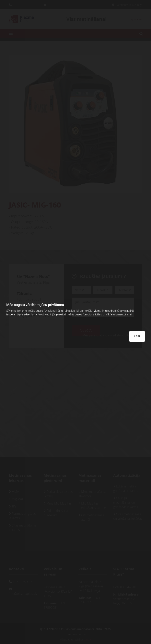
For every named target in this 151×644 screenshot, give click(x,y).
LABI (137, 336)
